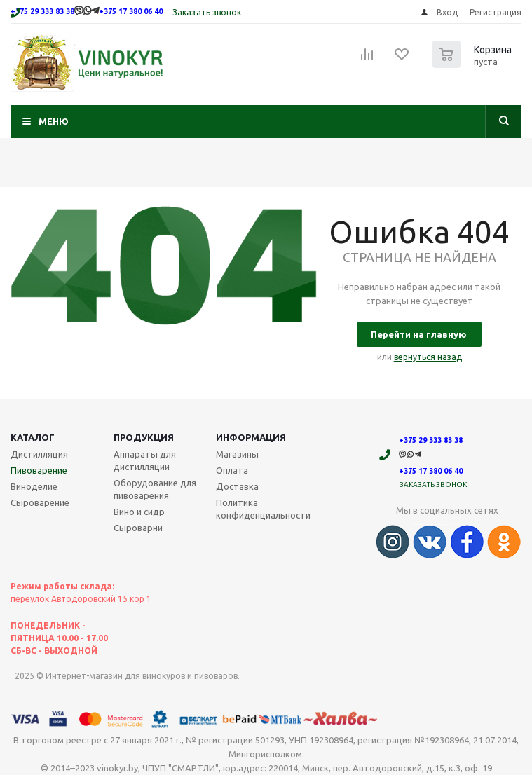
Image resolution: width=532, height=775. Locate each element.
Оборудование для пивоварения (155, 489)
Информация (251, 437)
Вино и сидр (139, 512)
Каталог (33, 437)
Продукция (144, 437)
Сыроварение (40, 502)
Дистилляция (39, 454)
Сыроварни (138, 528)
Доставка (237, 486)
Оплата (232, 470)
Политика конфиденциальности (263, 509)
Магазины (237, 454)
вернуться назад (428, 357)
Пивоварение (39, 470)
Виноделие (34, 486)
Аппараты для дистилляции (145, 460)
